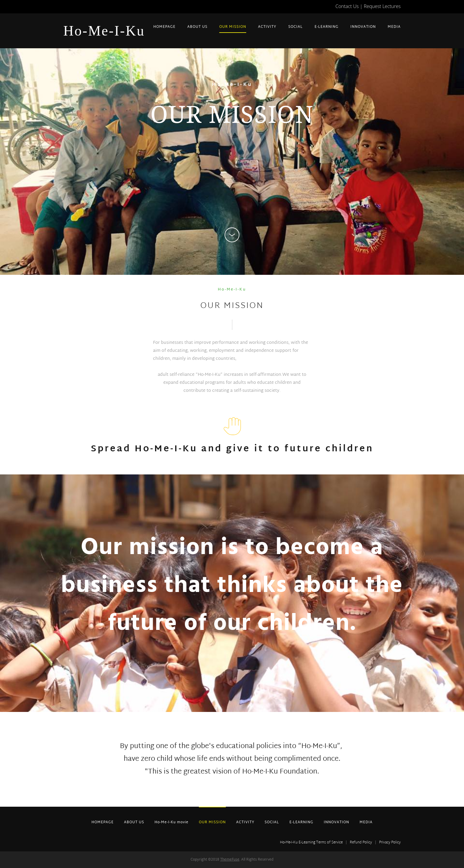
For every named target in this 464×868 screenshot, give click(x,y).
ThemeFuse (230, 860)
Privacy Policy (390, 843)
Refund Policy (361, 843)
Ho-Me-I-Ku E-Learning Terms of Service (311, 843)
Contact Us (347, 6)
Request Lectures (382, 6)
